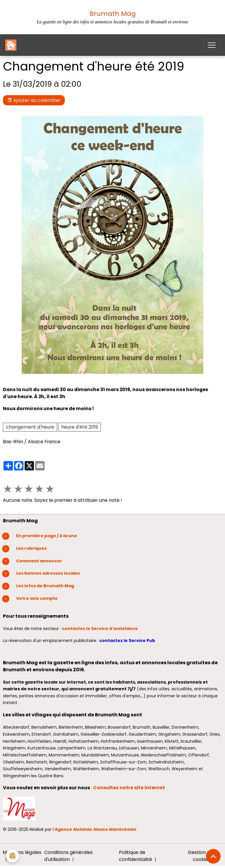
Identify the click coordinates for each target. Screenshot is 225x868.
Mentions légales (22, 852)
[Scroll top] (213, 856)
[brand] (12, 45)
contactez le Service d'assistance (100, 629)
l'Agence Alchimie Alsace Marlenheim (94, 829)
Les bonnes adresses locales (48, 573)
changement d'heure (30, 427)
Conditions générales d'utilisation (68, 856)
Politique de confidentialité (135, 856)
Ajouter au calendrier (34, 100)
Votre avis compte (37, 598)
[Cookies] (12, 856)
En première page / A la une (47, 536)
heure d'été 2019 (80, 427)
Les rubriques (31, 548)
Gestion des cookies (201, 856)
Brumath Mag (113, 14)
